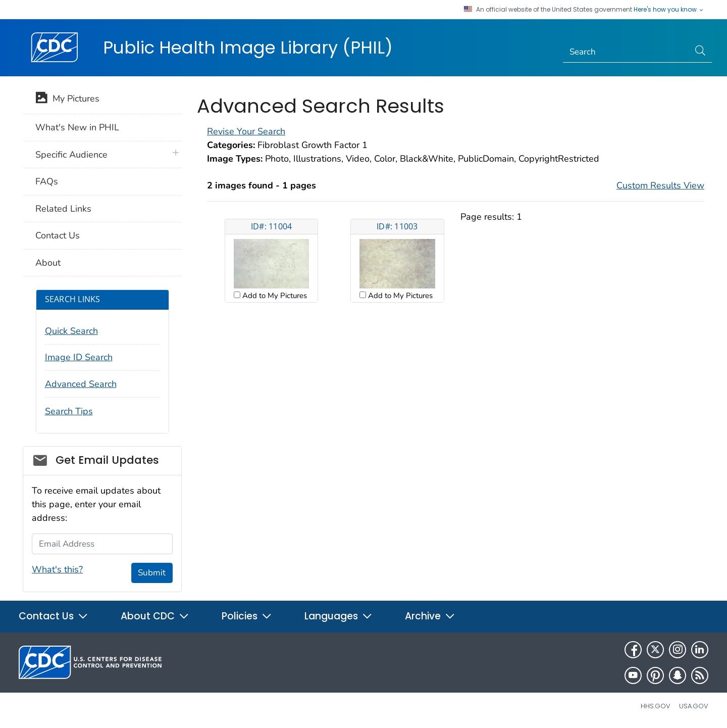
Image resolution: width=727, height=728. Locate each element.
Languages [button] (339, 616)
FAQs (47, 181)
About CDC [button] (155, 616)
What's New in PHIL (77, 127)
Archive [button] (430, 616)
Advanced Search (81, 384)
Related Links (63, 209)
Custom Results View (660, 185)
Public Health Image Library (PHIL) (248, 47)
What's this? (57, 569)
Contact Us (58, 235)
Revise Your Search (246, 131)
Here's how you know (669, 10)
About (48, 263)
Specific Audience (71, 155)
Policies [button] (247, 616)
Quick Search (71, 331)
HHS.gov (656, 706)
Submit (152, 573)
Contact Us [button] (54, 616)
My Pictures (67, 100)
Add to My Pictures (274, 296)
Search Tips (69, 411)
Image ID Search (79, 357)
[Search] (626, 52)
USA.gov (694, 706)
